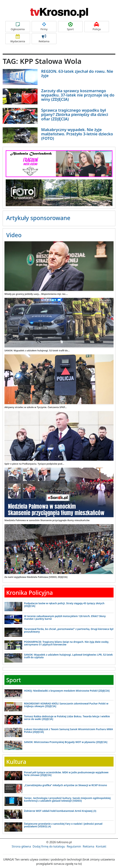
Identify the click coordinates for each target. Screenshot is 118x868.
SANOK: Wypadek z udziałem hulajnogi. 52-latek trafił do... (37, 350)
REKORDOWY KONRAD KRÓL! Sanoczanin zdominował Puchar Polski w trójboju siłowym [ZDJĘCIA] (66, 705)
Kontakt (101, 846)
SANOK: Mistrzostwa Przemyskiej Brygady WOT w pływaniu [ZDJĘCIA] (66, 742)
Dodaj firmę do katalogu (49, 846)
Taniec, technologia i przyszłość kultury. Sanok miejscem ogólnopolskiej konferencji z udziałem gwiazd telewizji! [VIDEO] (67, 799)
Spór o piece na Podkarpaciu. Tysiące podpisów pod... (34, 464)
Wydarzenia (18, 39)
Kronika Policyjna (30, 593)
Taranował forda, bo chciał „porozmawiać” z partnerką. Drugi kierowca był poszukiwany (69, 630)
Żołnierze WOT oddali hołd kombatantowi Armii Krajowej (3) (60, 811)
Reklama (44, 39)
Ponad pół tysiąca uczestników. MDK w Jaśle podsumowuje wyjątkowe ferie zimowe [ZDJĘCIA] (66, 774)
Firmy (44, 26)
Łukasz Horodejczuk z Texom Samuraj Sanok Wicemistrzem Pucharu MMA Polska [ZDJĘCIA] (69, 730)
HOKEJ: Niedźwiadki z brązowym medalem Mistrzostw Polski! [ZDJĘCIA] (67, 691)
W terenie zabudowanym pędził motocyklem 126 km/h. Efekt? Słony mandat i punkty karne (65, 617)
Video (14, 235)
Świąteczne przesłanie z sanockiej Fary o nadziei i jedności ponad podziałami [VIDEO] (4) (63, 825)
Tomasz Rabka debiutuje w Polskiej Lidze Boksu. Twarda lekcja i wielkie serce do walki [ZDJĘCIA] (67, 718)
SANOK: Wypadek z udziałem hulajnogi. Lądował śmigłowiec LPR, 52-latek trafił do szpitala (68, 656)
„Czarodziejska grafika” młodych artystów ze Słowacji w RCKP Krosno (65, 785)
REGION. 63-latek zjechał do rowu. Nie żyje (77, 73)
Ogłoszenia (18, 26)
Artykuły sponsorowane (38, 218)
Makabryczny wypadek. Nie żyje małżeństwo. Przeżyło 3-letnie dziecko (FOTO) (77, 134)
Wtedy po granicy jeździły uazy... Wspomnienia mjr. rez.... (36, 294)
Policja (97, 26)
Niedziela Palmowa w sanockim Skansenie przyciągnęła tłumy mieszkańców (47, 520)
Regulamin (74, 846)
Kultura (16, 762)
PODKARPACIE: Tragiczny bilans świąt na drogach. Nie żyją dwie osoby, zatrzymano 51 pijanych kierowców (67, 643)
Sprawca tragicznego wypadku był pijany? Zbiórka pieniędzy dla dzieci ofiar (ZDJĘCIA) (75, 114)
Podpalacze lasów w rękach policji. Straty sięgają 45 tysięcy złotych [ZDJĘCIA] (64, 605)
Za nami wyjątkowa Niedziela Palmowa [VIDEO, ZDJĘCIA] (36, 577)
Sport (70, 26)
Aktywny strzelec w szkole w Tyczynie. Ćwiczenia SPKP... (36, 407)
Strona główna (21, 846)
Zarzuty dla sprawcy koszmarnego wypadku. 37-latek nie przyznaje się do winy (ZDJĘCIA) (78, 95)
